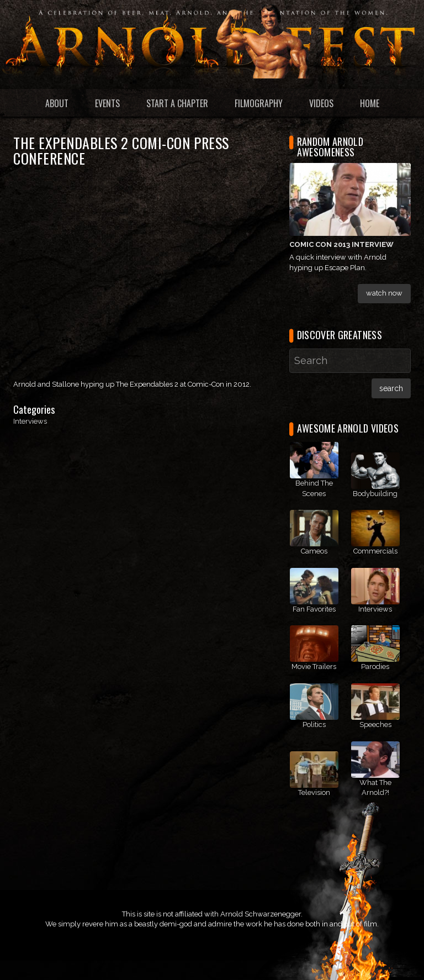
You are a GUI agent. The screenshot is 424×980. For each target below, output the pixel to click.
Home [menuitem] (370, 103)
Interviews (30, 421)
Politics (314, 725)
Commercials (375, 551)
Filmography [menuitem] (259, 103)
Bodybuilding (375, 494)
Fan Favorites (314, 609)
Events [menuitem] (107, 103)
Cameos (314, 551)
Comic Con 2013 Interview (341, 244)
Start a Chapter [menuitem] (177, 103)
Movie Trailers (314, 666)
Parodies (375, 666)
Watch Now (384, 293)
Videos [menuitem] (321, 103)
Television (314, 792)
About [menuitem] (57, 103)
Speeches (375, 725)
